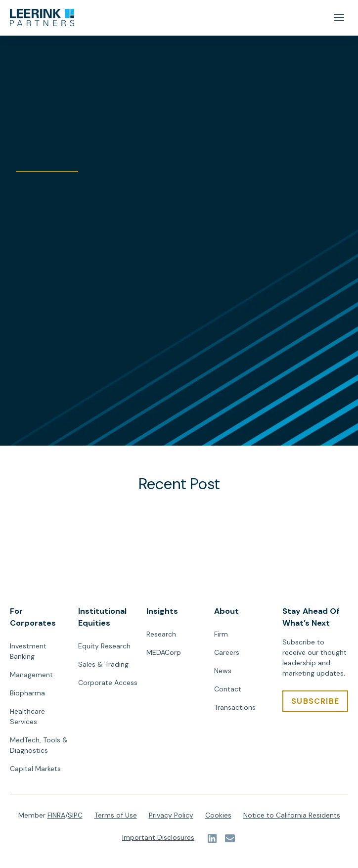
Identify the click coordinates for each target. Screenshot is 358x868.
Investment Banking (28, 651)
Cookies (218, 815)
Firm (221, 634)
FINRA (56, 815)
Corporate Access (108, 683)
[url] (42, 18)
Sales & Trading (103, 664)
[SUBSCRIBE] (315, 701)
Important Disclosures (158, 837)
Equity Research (104, 646)
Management (31, 675)
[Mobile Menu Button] (339, 18)
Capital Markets (35, 769)
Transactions (235, 707)
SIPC (75, 815)
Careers (227, 652)
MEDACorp (164, 652)
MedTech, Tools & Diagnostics (39, 745)
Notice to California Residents (292, 815)
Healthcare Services (27, 716)
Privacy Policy (171, 815)
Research (161, 634)
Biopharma (27, 693)
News (223, 671)
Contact (228, 689)
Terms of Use (116, 815)
